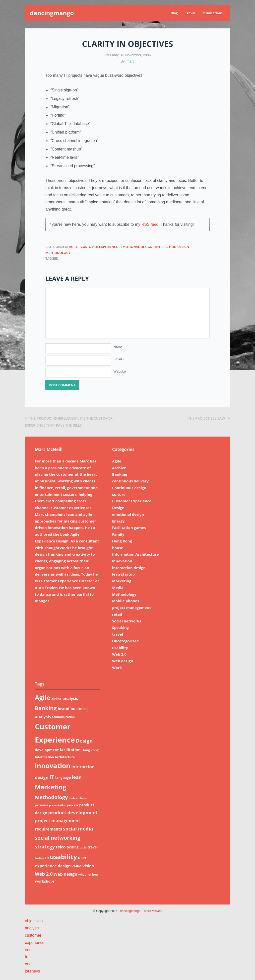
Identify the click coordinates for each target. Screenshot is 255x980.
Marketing (122, 581)
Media (118, 588)
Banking (120, 474)
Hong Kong (122, 541)
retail (117, 614)
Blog (174, 13)
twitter (39, 858)
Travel (190, 13)
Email (119, 359)
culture (119, 494)
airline (56, 699)
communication (63, 717)
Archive (119, 468)
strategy (45, 847)
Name (119, 347)
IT (52, 777)
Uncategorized (125, 641)
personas (41, 805)
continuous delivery (130, 481)
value (77, 866)
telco (61, 847)
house (118, 548)
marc (131, 61)
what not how (88, 874)
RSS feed (150, 224)
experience (35, 942)
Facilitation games (129, 528)
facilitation (70, 750)
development (47, 750)
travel (118, 634)
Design (118, 508)
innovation (122, 561)
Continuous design (129, 488)
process (73, 805)
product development (73, 812)
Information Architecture (135, 554)
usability (120, 648)
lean (77, 777)
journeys (32, 971)
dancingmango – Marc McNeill (141, 911)
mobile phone (78, 798)
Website (120, 371)
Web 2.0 (119, 654)
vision (88, 866)
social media (78, 829)
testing (72, 847)
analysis (70, 698)
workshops (45, 881)
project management (131, 607)
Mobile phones (126, 601)
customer (33, 935)
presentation (58, 805)
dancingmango (52, 13)
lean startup (123, 574)
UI (47, 858)
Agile (73, 247)
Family (118, 534)
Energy (118, 521)
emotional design (137, 247)
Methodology (58, 253)
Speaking (120, 627)
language (63, 778)
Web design (123, 661)
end (28, 950)
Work (117, 668)
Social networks (127, 621)
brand (64, 709)
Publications (213, 13)
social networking (58, 838)
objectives (34, 921)
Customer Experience (99, 247)
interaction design (172, 247)
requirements (48, 829)
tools (83, 847)
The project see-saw (209, 418)
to (27, 957)
